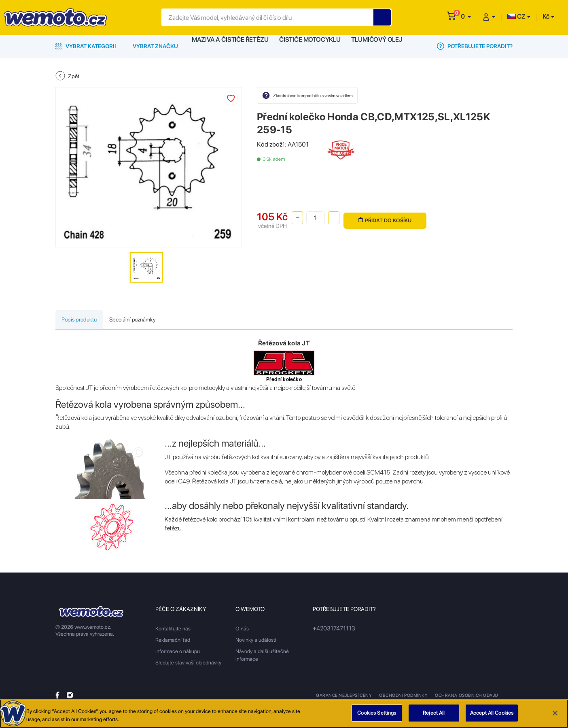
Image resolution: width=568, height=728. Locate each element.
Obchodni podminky (401, 697)
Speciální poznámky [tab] (155, 320)
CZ (516, 16)
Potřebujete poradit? (475, 46)
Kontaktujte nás (173, 630)
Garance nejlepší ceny (343, 697)
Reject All (434, 717)
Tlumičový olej (378, 46)
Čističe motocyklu (310, 46)
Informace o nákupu (178, 653)
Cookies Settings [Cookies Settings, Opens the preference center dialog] (377, 717)
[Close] (555, 717)
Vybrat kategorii (86, 46)
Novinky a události (256, 642)
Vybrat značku (155, 46)
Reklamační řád (173, 642)
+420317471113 (331, 630)
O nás (242, 630)
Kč (546, 16)
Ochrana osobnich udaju (462, 697)
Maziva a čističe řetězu (230, 46)
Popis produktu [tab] (87, 320)
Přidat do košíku (384, 217)
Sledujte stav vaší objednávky (188, 664)
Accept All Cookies (492, 717)
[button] (466, 16)
